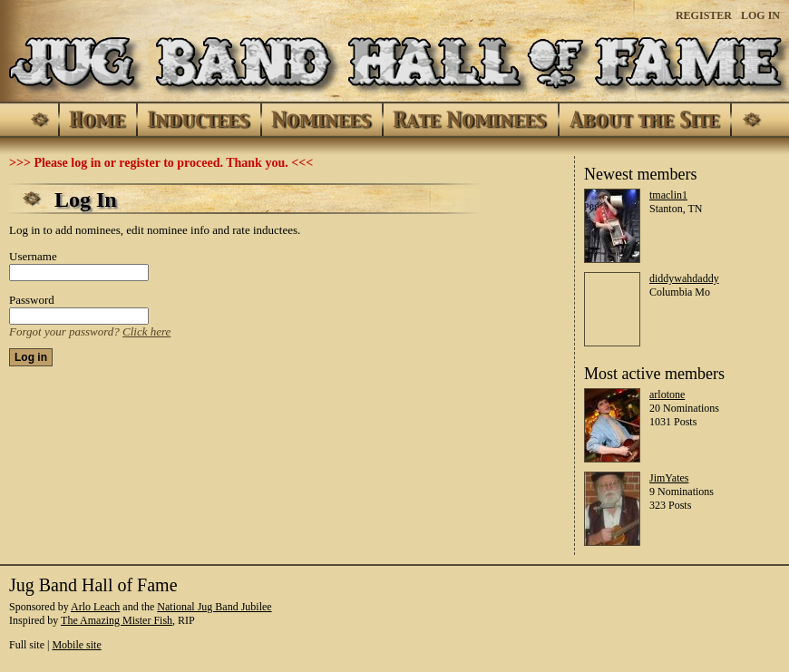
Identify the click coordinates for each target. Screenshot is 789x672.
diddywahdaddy (684, 278)
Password (32, 300)
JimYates (669, 478)
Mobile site (76, 645)
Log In (760, 15)
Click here (146, 331)
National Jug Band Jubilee (214, 607)
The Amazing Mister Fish (117, 620)
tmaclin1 (668, 195)
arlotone (667, 394)
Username (33, 256)
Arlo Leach (95, 607)
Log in (31, 357)
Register (704, 15)
